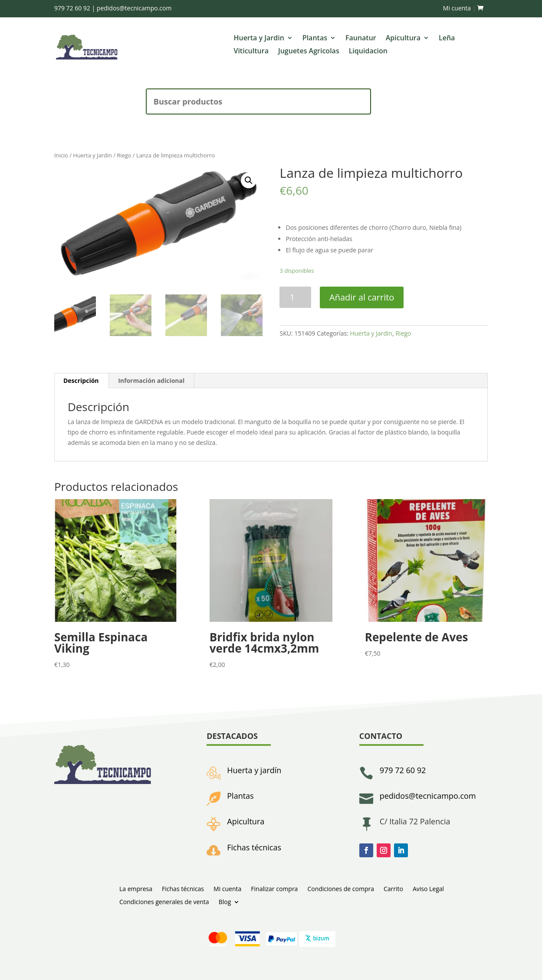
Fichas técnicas (254, 847)
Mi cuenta (457, 8)
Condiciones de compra (341, 888)
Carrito (393, 888)
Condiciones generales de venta (164, 901)
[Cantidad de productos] (295, 297)
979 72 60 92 (72, 8)
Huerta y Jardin (259, 39)
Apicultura (403, 39)
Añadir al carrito (362, 297)
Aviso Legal (428, 888)
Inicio (61, 155)
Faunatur (361, 39)
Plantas (315, 39)
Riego (124, 155)
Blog (225, 901)
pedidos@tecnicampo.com (134, 8)
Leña (447, 39)
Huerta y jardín (254, 770)
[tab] (81, 381)
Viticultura (251, 52)
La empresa (136, 888)
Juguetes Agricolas (309, 52)
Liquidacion (368, 52)
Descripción (81, 381)
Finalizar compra (274, 888)
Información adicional (151, 381)
